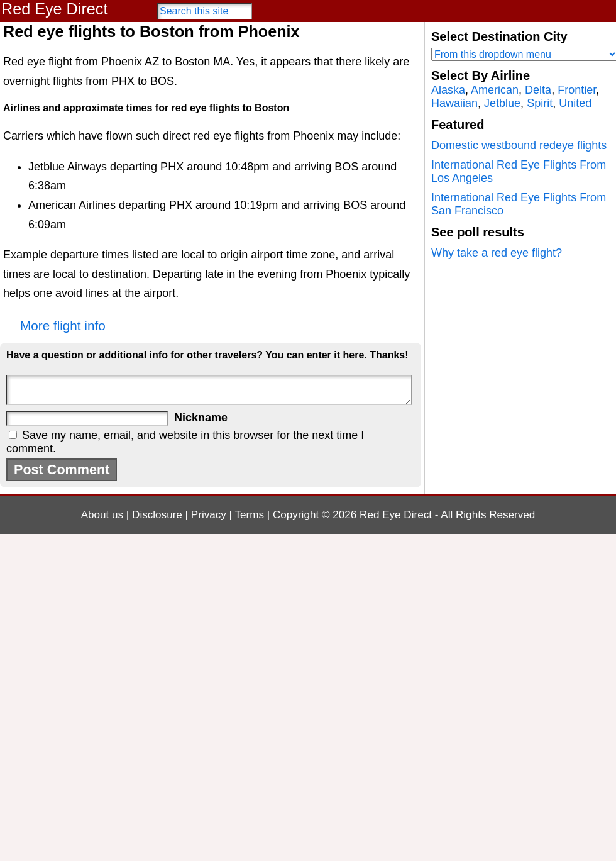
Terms (250, 515)
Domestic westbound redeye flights (519, 145)
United (575, 103)
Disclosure (157, 515)
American (495, 90)
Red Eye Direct (54, 9)
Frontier (577, 90)
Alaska (448, 90)
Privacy (209, 515)
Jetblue (502, 103)
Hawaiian (454, 103)
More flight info (63, 325)
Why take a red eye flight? (497, 253)
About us (102, 515)
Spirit (540, 103)
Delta (538, 90)
